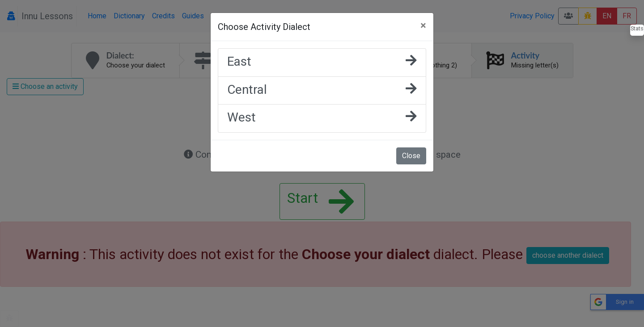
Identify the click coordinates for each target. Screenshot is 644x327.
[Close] (423, 25)
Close (411, 156)
